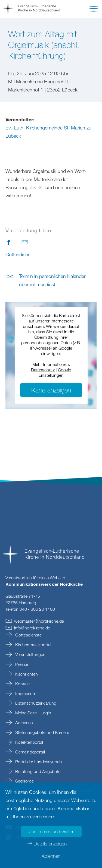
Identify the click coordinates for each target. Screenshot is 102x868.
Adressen (24, 723)
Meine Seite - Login (33, 713)
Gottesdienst (19, 254)
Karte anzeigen (51, 390)
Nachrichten (26, 674)
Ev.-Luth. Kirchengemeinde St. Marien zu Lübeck (48, 132)
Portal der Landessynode (38, 762)
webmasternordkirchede (39, 621)
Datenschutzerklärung (35, 703)
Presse (21, 664)
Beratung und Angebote (37, 771)
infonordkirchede (32, 628)
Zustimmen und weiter (51, 831)
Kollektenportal (29, 742)
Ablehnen (51, 856)
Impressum (25, 693)
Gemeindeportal (30, 752)
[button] (94, 10)
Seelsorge (24, 781)
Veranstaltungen (30, 654)
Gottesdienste (28, 635)
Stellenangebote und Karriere (42, 732)
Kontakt (22, 684)
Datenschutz (43, 370)
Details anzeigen (50, 844)
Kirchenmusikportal (33, 645)
